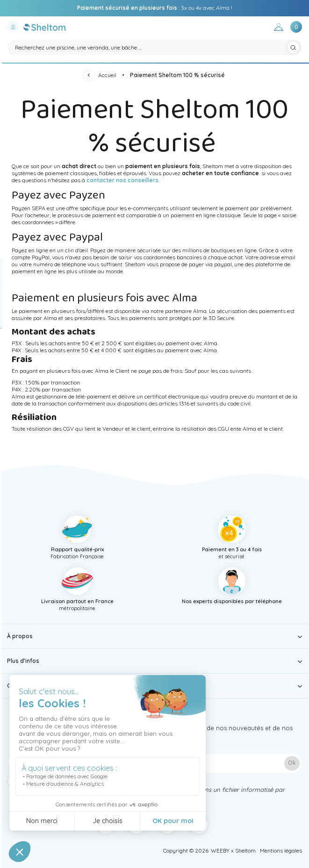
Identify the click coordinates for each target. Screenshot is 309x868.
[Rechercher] (154, 47)
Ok (292, 763)
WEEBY (220, 850)
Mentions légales (281, 850)
